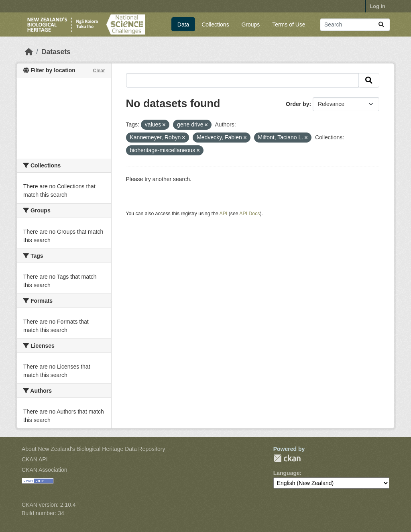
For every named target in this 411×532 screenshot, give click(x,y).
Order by (297, 104)
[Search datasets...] (355, 25)
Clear (99, 71)
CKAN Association (45, 470)
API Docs (249, 214)
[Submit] (381, 25)
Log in (377, 6)
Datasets (56, 52)
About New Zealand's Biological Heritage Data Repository (94, 449)
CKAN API (35, 459)
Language (287, 473)
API (224, 214)
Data (183, 24)
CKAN (287, 458)
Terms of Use (289, 24)
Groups (250, 24)
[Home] (29, 52)
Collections (215, 24)
